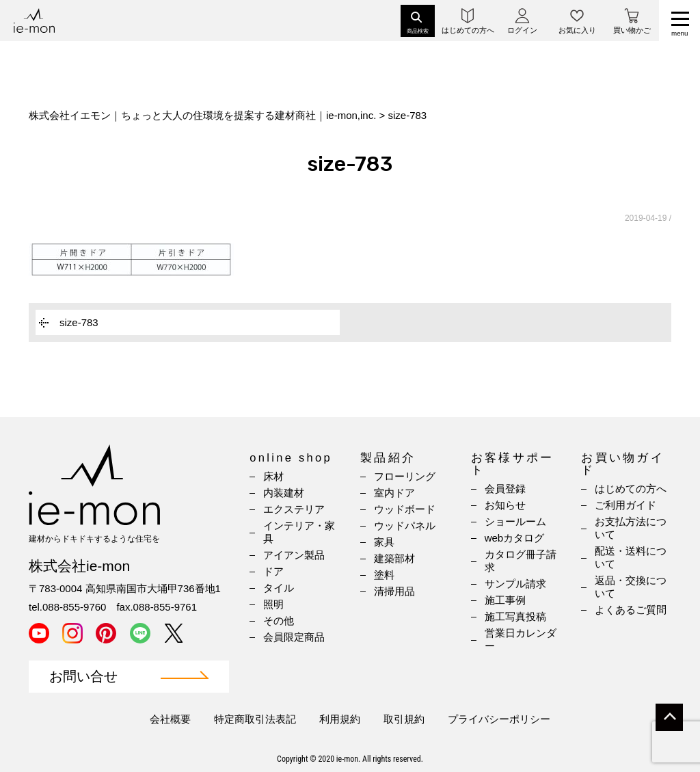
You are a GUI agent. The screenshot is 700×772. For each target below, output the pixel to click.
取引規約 (404, 719)
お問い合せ (83, 677)
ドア (273, 571)
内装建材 (284, 493)
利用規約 (340, 719)
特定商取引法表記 (255, 719)
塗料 (384, 575)
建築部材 (394, 558)
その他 (279, 621)
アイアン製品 (294, 555)
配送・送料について (631, 557)
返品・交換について (631, 587)
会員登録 (505, 489)
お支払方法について (631, 528)
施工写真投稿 (515, 616)
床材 (273, 476)
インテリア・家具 (299, 532)
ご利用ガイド (625, 505)
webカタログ (515, 538)
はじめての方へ (631, 489)
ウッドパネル (405, 525)
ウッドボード (405, 509)
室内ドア (394, 493)
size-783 (79, 322)
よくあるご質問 (631, 610)
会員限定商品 (294, 637)
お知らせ (505, 505)
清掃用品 (394, 591)
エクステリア (294, 509)
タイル (279, 588)
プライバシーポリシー (499, 719)
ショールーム (515, 521)
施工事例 (505, 600)
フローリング (405, 476)
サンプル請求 (515, 584)
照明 (273, 604)
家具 (384, 542)
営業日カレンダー (521, 639)
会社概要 (170, 719)
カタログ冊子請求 (521, 561)
